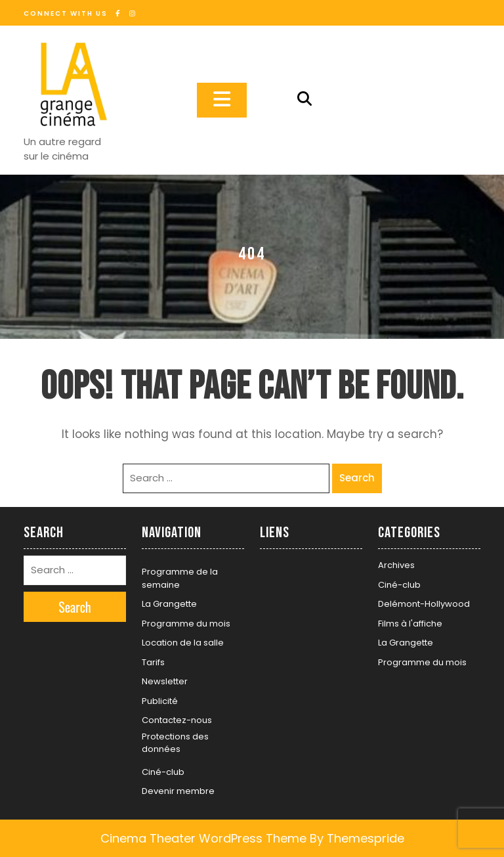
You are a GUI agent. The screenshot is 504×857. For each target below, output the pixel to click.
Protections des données (175, 743)
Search (357, 478)
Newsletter (165, 681)
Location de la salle (183, 643)
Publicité (160, 701)
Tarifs (153, 662)
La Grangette (169, 604)
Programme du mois (186, 624)
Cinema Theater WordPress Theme (203, 838)
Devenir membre (178, 791)
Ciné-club (163, 772)
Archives (396, 565)
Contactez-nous (177, 720)
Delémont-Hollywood (424, 604)
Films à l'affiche (410, 624)
